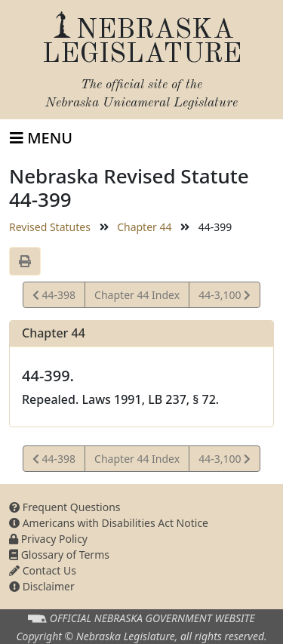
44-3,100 (224, 297)
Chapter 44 (144, 227)
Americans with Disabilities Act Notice (109, 523)
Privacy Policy (48, 539)
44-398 (54, 297)
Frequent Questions (65, 507)
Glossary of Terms (59, 555)
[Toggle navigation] (41, 138)
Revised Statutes (50, 227)
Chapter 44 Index (137, 295)
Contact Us (43, 570)
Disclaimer (42, 586)
